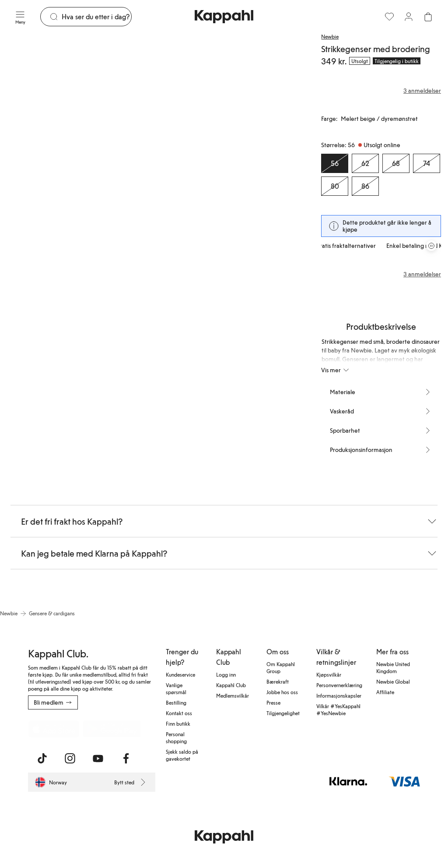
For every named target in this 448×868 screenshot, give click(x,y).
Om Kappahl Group (281, 667)
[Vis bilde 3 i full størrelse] (49, 333)
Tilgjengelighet (283, 713)
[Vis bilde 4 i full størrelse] (152, 333)
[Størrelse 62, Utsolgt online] (365, 163)
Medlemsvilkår (233, 695)
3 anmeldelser (422, 274)
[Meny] (20, 17)
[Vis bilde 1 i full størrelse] (75, 144)
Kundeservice (180, 674)
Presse (273, 702)
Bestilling (176, 702)
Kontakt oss (179, 713)
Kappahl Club (231, 685)
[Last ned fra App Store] (54, 729)
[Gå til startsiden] (224, 17)
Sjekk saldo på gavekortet (182, 755)
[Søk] (96, 17)
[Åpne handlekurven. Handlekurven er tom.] (428, 17)
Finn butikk (178, 723)
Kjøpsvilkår (329, 674)
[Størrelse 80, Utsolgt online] (335, 186)
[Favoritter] (389, 17)
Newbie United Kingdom (393, 667)
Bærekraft (278, 681)
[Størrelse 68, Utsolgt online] (396, 163)
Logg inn (226, 674)
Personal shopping (176, 737)
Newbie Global (393, 681)
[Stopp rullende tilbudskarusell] (431, 246)
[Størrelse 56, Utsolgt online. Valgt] (335, 163)
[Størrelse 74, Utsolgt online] (427, 163)
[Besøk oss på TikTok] (42, 759)
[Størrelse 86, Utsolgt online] (365, 186)
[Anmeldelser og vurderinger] (381, 91)
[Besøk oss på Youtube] (98, 759)
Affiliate (385, 692)
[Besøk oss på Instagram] (70, 759)
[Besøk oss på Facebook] (126, 759)
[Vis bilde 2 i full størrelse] (229, 144)
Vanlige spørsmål (176, 688)
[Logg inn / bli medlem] (409, 17)
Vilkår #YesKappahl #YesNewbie (338, 709)
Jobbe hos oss (282, 692)
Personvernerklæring (339, 685)
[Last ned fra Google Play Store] (112, 729)
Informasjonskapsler (339, 695)
